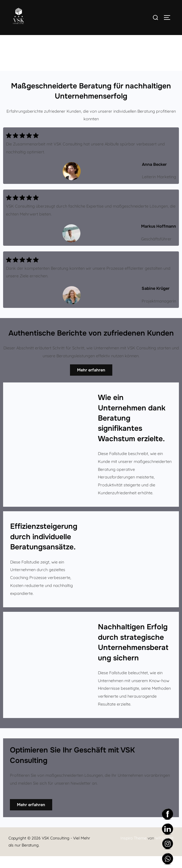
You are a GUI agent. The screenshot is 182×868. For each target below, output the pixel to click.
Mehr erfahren (91, 382)
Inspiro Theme (133, 850)
